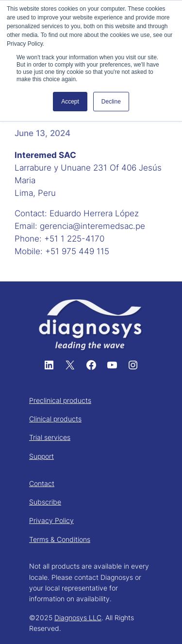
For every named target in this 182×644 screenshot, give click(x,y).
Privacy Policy (51, 520)
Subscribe (45, 502)
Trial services (50, 437)
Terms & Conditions (60, 539)
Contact (42, 483)
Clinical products (55, 419)
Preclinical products (60, 400)
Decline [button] (111, 102)
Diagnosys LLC (78, 618)
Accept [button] (70, 102)
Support (41, 456)
